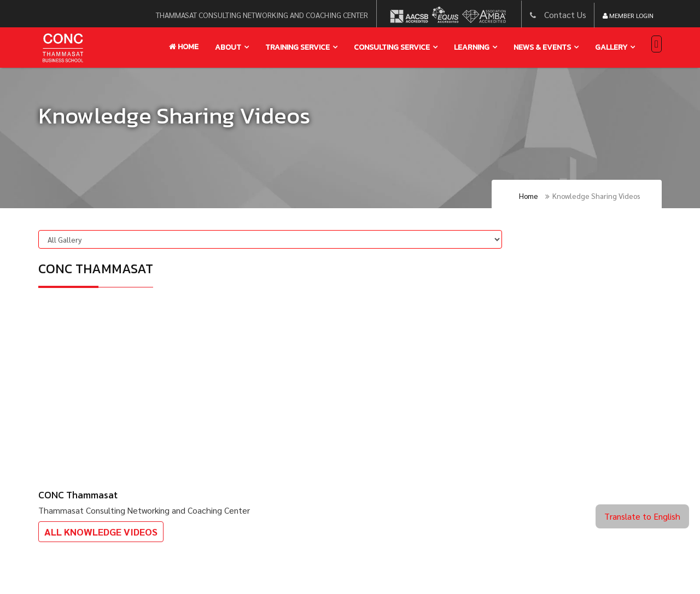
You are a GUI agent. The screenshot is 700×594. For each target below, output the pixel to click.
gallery (611, 47)
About (228, 47)
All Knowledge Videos (101, 531)
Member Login (628, 15)
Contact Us (565, 14)
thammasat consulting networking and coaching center (262, 15)
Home (184, 47)
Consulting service (392, 47)
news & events (542, 47)
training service (297, 47)
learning (472, 47)
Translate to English (642, 516)
